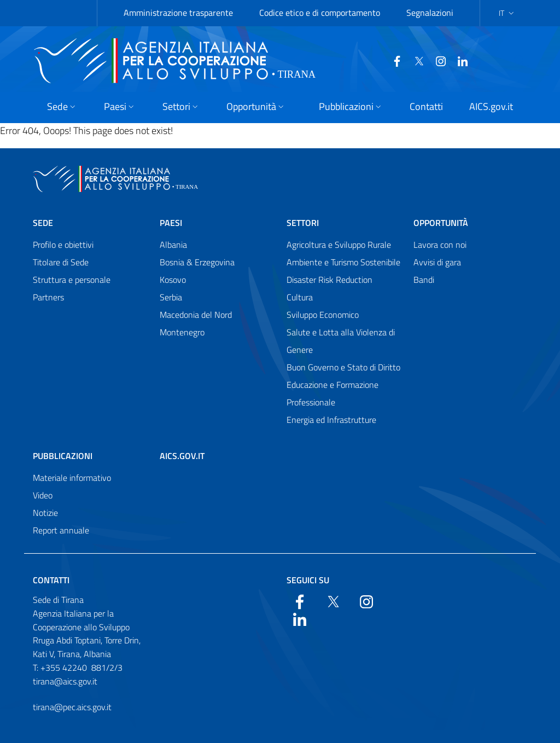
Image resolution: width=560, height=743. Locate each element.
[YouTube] (430, 60)
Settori (303, 223)
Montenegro (182, 332)
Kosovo (173, 280)
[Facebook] (387, 60)
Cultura (300, 297)
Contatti (51, 580)
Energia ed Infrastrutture (331, 420)
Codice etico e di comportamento (320, 13)
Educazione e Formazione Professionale (332, 393)
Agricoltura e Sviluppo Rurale (339, 245)
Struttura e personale (72, 280)
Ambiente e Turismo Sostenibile (343, 262)
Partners (48, 297)
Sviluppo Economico (323, 315)
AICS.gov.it (182, 456)
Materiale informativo (72, 478)
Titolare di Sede (61, 262)
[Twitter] (409, 60)
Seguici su (308, 580)
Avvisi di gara (437, 262)
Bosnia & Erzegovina (197, 262)
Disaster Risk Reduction (329, 280)
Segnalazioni (430, 13)
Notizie (45, 513)
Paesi (171, 223)
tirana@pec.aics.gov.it (72, 707)
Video (43, 495)
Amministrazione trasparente (178, 13)
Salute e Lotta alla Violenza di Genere (341, 341)
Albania (173, 245)
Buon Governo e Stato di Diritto (343, 367)
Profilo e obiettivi (63, 245)
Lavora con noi (440, 245)
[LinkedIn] (452, 60)
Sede (43, 223)
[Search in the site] (529, 61)
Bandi (424, 280)
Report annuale (61, 530)
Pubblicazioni (63, 456)
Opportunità (441, 223)
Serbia (171, 297)
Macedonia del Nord (196, 315)
